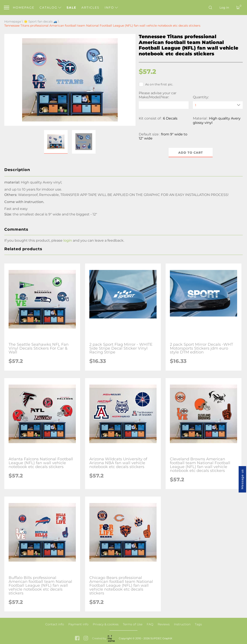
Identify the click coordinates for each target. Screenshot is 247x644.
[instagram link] (86, 639)
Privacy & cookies (106, 624)
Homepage (24, 8)
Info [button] (111, 8)
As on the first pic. (156, 84)
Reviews (164, 624)
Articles (90, 8)
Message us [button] (242, 479)
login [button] (68, 240)
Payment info (78, 624)
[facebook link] (77, 639)
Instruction (182, 624)
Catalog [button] (50, 8)
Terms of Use (133, 624)
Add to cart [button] (191, 153)
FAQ (150, 624)
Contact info (55, 624)
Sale (71, 8)
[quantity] (218, 105)
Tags (198, 624)
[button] (56, 142)
